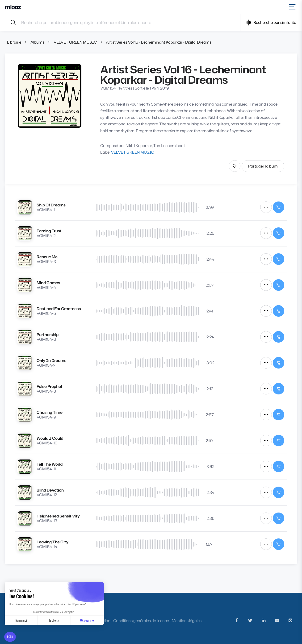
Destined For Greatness (59, 309)
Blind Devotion (50, 490)
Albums (37, 42)
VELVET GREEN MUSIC (75, 42)
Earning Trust (49, 231)
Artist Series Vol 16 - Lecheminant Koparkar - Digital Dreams (159, 42)
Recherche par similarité (271, 23)
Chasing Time (50, 412)
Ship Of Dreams (51, 205)
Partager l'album (263, 166)
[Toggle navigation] (293, 7)
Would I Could (50, 438)
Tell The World (50, 464)
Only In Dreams (51, 360)
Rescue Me (47, 257)
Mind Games (48, 283)
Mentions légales (187, 621)
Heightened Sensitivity (58, 516)
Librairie (14, 42)
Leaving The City (52, 542)
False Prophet (50, 386)
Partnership (48, 334)
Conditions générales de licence (141, 621)
